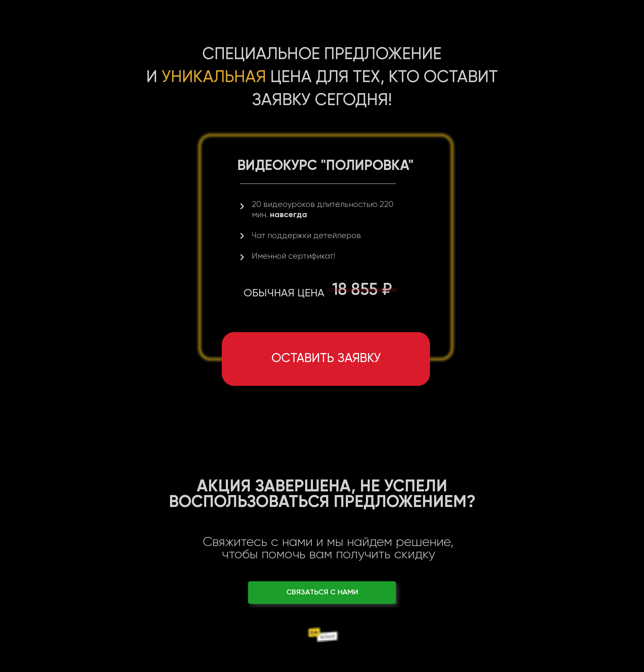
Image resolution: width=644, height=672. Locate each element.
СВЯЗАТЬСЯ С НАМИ (322, 592)
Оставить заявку (326, 359)
